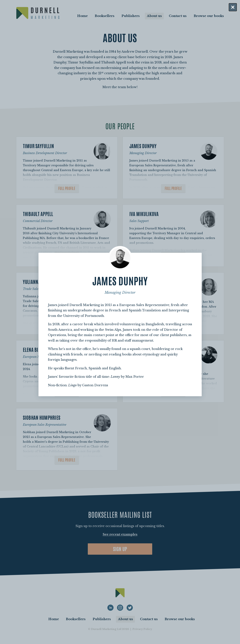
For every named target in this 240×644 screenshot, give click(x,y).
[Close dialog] (233, 7)
